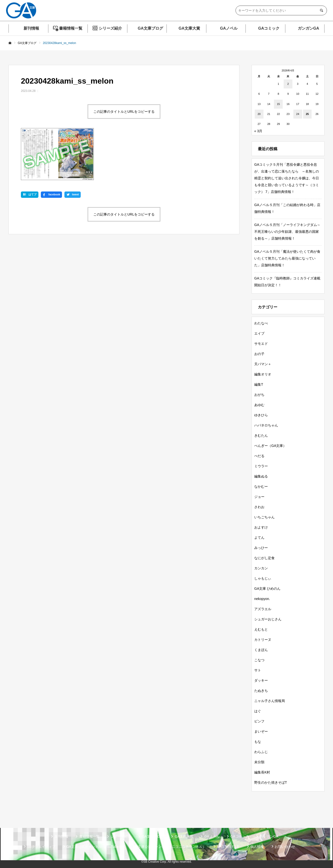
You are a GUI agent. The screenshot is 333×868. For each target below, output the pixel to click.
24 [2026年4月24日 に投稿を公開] (298, 114)
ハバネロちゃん (266, 425)
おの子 (259, 354)
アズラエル (263, 609)
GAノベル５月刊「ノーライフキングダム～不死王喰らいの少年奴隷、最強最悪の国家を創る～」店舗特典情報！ (287, 232)
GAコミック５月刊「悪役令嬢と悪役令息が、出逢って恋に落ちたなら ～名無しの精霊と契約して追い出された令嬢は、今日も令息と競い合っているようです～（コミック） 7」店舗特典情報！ (287, 178)
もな (258, 742)
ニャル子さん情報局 (270, 701)
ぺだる (259, 456)
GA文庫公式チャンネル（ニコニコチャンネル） (169, 847)
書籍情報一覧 (71, 28)
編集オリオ (263, 374)
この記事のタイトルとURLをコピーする (124, 112)
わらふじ (261, 752)
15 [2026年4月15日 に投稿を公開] (278, 104)
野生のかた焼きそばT (271, 782)
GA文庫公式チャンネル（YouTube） (94, 847)
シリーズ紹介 (110, 28)
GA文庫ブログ (150, 28)
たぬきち (261, 691)
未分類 (259, 762)
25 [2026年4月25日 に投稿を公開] (307, 114)
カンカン (261, 568)
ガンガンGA (308, 28)
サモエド (261, 344)
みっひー (261, 548)
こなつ (259, 660)
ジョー (259, 497)
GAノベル (229, 28)
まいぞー (261, 731)
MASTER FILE (228, 847)
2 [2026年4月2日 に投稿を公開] (288, 84)
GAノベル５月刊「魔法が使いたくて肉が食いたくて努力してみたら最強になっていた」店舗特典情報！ (287, 258)
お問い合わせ (285, 847)
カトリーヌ (263, 640)
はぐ (258, 711)
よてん (259, 538)
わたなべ (261, 323)
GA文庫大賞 (189, 28)
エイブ (259, 333)
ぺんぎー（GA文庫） (270, 446)
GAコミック (269, 28)
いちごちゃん (264, 517)
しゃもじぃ (263, 578)
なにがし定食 (264, 558)
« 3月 (258, 131)
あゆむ (259, 405)
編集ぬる (261, 476)
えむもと (261, 629)
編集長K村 (262, 772)
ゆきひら (261, 415)
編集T (259, 384)
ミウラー (261, 466)
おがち (259, 395)
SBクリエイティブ (41, 847)
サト (258, 670)
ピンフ (259, 721)
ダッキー (261, 680)
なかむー (261, 486)
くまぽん (261, 650)
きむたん (261, 435)
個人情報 (257, 847)
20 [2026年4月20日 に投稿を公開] (259, 114)
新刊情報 (31, 28)
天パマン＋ (263, 364)
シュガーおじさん (268, 619)
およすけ (261, 527)
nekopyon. (262, 599)
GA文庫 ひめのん (267, 589)
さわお (259, 507)
